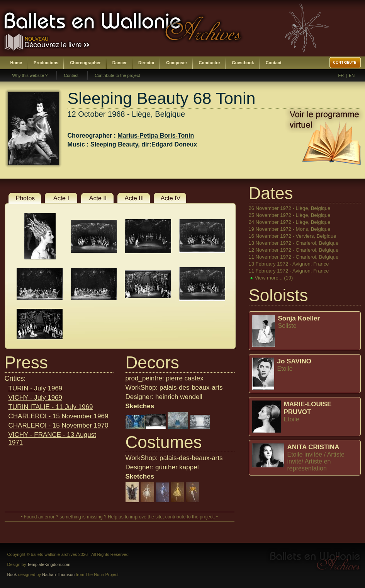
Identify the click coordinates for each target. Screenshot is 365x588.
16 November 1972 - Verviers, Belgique (293, 236)
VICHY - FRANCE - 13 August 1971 (52, 439)
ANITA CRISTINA (313, 447)
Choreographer (85, 63)
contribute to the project (189, 517)
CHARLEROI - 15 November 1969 (59, 416)
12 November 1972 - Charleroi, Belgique (294, 250)
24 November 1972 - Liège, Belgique (290, 222)
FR (341, 75)
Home (16, 63)
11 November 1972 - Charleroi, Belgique (294, 257)
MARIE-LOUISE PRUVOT (308, 408)
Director (146, 63)
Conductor (210, 63)
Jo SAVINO (294, 361)
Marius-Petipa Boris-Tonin (156, 135)
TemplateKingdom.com (49, 564)
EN (352, 75)
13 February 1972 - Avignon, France (289, 264)
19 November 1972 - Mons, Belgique (290, 229)
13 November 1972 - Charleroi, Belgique (294, 243)
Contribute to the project (117, 75)
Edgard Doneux (174, 144)
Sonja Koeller (299, 318)
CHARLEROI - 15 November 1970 (59, 425)
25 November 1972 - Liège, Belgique (290, 215)
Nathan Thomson (58, 574)
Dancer (120, 63)
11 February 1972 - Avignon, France (289, 271)
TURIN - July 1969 (36, 388)
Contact (274, 63)
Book (12, 574)
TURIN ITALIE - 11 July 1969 (51, 407)
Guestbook (243, 63)
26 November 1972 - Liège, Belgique (290, 208)
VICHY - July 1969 (36, 398)
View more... (274, 278)
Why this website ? (30, 75)
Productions (46, 63)
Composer (177, 63)
